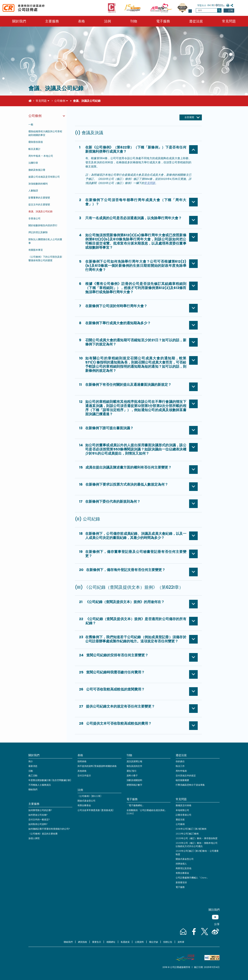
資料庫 (181, 942)
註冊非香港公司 (184, 815)
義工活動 (33, 776)
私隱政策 (125, 942)
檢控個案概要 (182, 780)
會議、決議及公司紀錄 (40, 211)
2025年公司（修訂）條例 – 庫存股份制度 (197, 838)
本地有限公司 (182, 810)
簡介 (31, 761)
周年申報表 (181, 771)
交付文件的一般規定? (39, 820)
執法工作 (180, 766)
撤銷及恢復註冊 (37, 170)
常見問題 (229, 21)
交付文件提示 (84, 776)
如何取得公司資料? (38, 824)
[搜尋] (219, 10)
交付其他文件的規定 (186, 776)
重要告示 (97, 942)
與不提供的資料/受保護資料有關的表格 (97, 766)
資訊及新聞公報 (134, 761)
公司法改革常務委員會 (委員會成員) (95, 810)
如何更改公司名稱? (38, 815)
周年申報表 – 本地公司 (41, 156)
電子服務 (163, 21)
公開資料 (139, 942)
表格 (81, 21)
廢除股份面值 (36, 142)
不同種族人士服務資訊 (40, 785)
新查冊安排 (181, 882)
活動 (31, 771)
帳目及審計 (34, 149)
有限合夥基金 (84, 805)
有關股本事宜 (36, 250)
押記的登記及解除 (38, 232)
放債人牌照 (34, 838)
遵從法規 (196, 21)
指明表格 (82, 761)
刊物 (134, 21)
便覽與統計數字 (134, 785)
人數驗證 (33, 191)
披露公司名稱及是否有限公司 (44, 177)
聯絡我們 (33, 790)
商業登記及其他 (184, 868)
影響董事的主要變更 (39, 198)
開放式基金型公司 (86, 801)
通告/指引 (132, 771)
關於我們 (19, 21)
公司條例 (60, 101)
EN (209, 5)
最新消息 (33, 766)
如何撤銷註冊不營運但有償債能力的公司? (49, 829)
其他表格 (82, 771)
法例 (107, 21)
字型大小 (202, 5)
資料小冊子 (132, 776)
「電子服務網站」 (136, 805)
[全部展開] (191, 117)
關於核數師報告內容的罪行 (43, 225)
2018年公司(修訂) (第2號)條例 (191, 829)
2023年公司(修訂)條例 (187, 834)
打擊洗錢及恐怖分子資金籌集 (190, 785)
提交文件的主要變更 (39, 205)
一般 (31, 125)
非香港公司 (34, 218)
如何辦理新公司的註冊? (40, 810)
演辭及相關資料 (134, 780)
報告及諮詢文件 (134, 766)
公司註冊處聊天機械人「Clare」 (192, 878)
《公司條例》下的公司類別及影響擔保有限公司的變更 (45, 259)
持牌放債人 (181, 864)
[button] (190, 11)
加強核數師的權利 (38, 184)
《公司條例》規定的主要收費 (43, 834)
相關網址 (111, 942)
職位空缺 (154, 942)
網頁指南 (82, 942)
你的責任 (180, 761)
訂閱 (231, 10)
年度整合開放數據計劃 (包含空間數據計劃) (50, 780)
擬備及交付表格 (184, 805)
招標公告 (168, 942)
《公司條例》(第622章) (89, 796)
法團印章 (33, 163)
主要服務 (52, 21)
